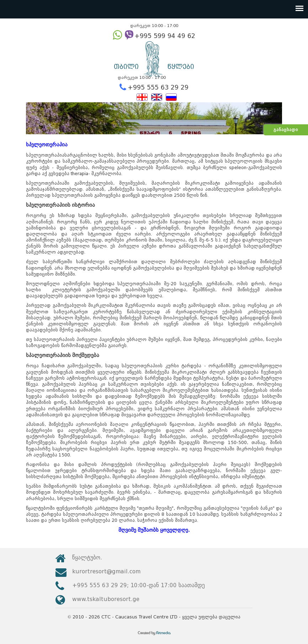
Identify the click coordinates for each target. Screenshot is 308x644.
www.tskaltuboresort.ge (106, 599)
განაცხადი (286, 130)
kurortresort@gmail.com (106, 571)
